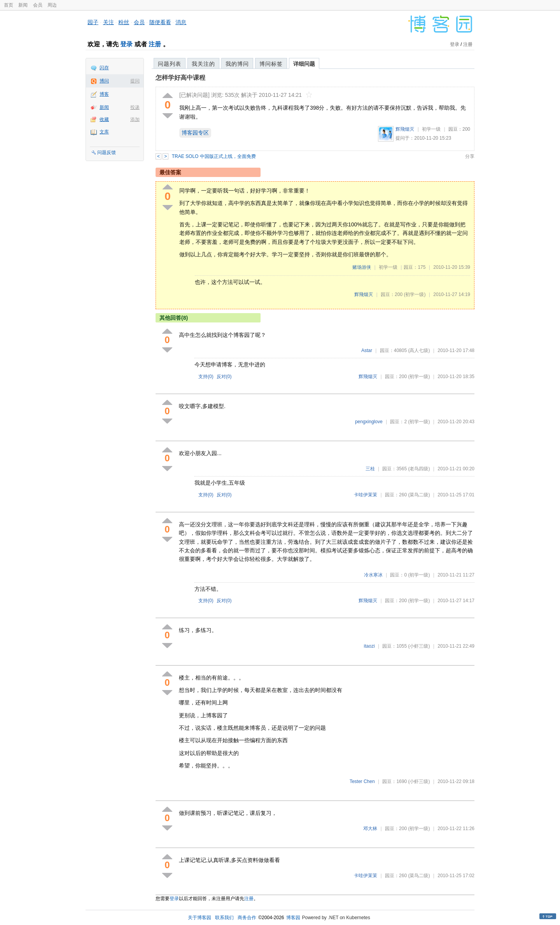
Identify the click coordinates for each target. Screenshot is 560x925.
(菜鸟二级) (419, 495)
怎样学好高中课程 (180, 78)
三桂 (370, 469)
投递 (135, 107)
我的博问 (237, 64)
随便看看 (160, 22)
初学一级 (431, 129)
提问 (135, 81)
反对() (224, 377)
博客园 (293, 918)
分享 (470, 156)
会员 (38, 5)
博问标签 (271, 64)
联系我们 (224, 918)
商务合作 (247, 918)
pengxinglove (369, 422)
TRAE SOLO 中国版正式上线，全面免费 (214, 156)
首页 (9, 5)
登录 (126, 44)
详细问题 (304, 64)
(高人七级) (419, 350)
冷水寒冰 (373, 575)
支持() (206, 377)
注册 (155, 44)
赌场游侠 (362, 267)
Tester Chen (362, 781)
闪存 (104, 68)
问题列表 (170, 64)
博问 (104, 81)
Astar (367, 350)
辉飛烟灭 (405, 129)
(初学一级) (415, 294)
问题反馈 (107, 152)
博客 (104, 94)
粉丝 (124, 22)
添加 (135, 119)
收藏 (104, 119)
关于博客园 (199, 918)
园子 (93, 22)
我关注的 (203, 64)
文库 (104, 132)
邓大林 (370, 829)
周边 (52, 5)
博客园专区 (195, 133)
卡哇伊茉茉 (366, 495)
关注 (108, 22)
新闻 (23, 5)
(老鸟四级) (419, 469)
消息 (181, 22)
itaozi (369, 646)
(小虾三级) (419, 646)
